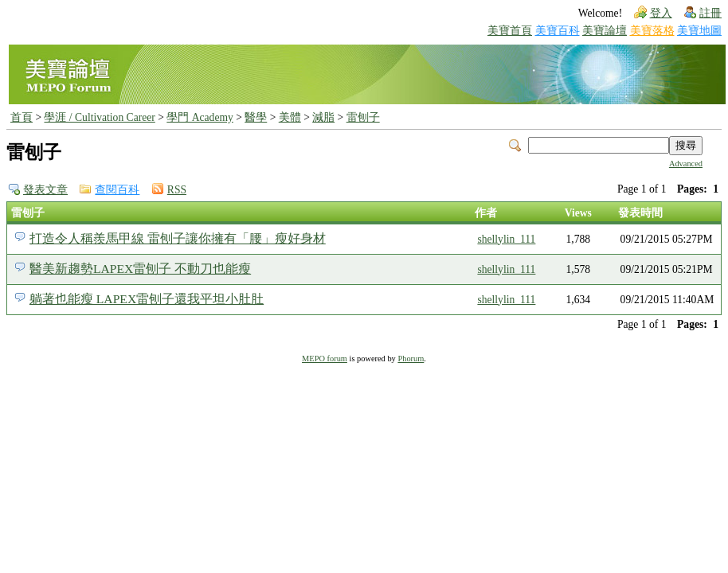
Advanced (686, 164)
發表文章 (45, 190)
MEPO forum (325, 359)
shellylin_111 (506, 239)
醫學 (256, 117)
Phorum (411, 359)
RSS (177, 190)
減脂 (323, 117)
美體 (290, 117)
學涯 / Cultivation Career (99, 117)
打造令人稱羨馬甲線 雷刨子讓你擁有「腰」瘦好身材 (178, 238)
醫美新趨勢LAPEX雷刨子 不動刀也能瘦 (140, 269)
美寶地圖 (699, 31)
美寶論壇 (605, 31)
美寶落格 (652, 31)
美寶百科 (558, 31)
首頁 (22, 117)
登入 (661, 13)
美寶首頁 (510, 31)
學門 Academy (200, 117)
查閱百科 (117, 190)
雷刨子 (363, 117)
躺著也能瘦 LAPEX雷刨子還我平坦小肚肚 (147, 299)
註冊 (710, 13)
